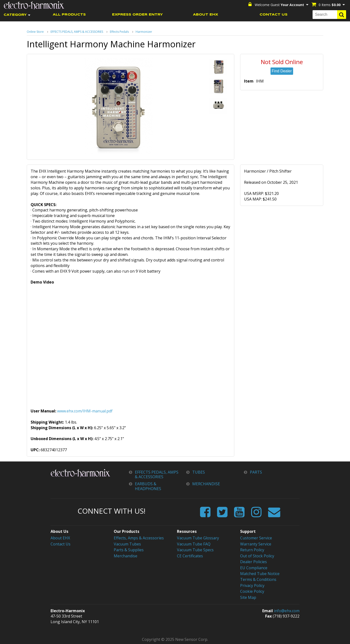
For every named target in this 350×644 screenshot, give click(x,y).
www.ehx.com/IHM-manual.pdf (85, 411)
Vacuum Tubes (127, 544)
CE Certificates (190, 556)
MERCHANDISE (206, 484)
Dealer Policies (254, 561)
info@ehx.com (287, 610)
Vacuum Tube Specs (195, 550)
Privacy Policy (252, 585)
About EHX (60, 538)
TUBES (199, 472)
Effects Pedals (119, 32)
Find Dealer (282, 71)
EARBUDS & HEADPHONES (148, 486)
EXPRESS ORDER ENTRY (137, 15)
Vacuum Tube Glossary (198, 538)
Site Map (248, 597)
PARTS (256, 472)
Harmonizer (144, 32)
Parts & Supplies (129, 550)
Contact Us (61, 544)
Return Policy (252, 550)
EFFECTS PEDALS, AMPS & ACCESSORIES (77, 32)
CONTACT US (274, 15)
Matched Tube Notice (260, 573)
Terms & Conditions (258, 579)
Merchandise (126, 556)
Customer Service (256, 538)
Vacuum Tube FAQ (194, 544)
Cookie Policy (252, 591)
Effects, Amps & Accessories (139, 538)
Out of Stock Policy (257, 556)
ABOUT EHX (206, 15)
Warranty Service (256, 544)
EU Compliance (254, 567)
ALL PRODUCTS (69, 15)
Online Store (35, 32)
